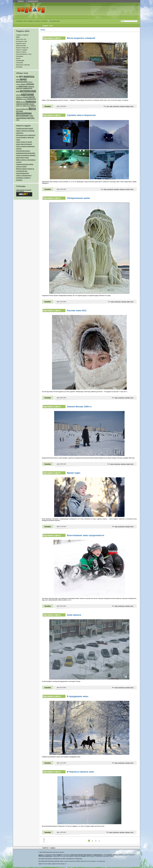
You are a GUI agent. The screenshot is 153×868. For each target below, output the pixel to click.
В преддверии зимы (78, 696)
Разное (18, 58)
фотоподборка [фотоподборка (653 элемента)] (24, 113)
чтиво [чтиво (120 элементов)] (31, 116)
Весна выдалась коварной (81, 38)
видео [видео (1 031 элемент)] (23, 79)
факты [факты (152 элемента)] (33, 106)
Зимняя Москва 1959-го (79, 407)
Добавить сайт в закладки (24, 21)
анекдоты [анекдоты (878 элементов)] (29, 76)
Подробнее (48, 106)
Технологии (20, 63)
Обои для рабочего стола (24, 54)
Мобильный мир (21, 46)
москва (128, 464)
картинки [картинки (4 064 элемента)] (27, 94)
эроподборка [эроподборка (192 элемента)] (21, 118)
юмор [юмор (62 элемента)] (18, 120)
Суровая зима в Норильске (81, 115)
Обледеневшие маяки (78, 198)
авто (108, 106)
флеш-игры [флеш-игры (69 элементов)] (25, 109)
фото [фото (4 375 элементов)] (32, 108)
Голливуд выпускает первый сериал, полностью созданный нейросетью (25, 131)
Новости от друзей (22, 50)
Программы (20, 56)
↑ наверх (52, 848)
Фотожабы (19, 67)
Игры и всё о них (21, 39)
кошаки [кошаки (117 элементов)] (26, 97)
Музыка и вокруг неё (22, 48)
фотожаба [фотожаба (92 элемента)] (20, 111)
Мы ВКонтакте (33, 1)
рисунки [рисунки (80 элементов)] (32, 104)
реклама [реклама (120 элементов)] (26, 104)
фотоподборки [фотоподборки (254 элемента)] (22, 116)
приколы (128, 106)
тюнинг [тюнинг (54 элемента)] (28, 106)
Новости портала (21, 52)
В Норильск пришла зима (80, 772)
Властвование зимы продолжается (86, 535)
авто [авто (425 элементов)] (21, 76)
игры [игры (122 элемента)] (18, 91)
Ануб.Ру (45, 848)
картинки (122, 106)
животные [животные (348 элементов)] (23, 86)
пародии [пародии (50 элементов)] (23, 102)
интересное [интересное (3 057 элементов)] (28, 91)
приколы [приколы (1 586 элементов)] (31, 101)
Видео (18, 37)
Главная (21, 1)
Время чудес (74, 473)
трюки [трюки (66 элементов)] (24, 106)
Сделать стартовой (40, 21)
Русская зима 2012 (77, 310)
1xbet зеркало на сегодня (24, 190)
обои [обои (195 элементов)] (18, 102)
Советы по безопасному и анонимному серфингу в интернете (24, 178)
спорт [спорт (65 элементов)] (18, 106)
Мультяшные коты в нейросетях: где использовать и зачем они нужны (26, 137)
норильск (122, 189)
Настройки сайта (54, 21)
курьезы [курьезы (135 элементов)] (19, 99)
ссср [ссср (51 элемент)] (21, 106)
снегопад (128, 189)
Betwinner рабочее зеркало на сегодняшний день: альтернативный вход (25, 171)
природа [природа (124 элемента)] (19, 104)
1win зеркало (20, 191)
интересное (116, 106)
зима (111, 106)
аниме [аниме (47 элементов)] (18, 80)
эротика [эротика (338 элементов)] (31, 118)
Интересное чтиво (22, 41)
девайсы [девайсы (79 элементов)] (23, 84)
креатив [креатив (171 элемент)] (32, 97)
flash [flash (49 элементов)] (17, 77)
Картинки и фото (21, 44)
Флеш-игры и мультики (23, 65)
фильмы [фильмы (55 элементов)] (19, 109)
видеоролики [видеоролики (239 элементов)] (22, 82)
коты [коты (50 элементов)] (21, 97)
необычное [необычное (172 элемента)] (31, 99)
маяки (128, 302)
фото (132, 106)
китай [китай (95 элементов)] (18, 97)
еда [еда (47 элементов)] (17, 87)
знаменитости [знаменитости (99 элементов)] (28, 88)
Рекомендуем (20, 61)
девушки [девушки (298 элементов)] (30, 84)
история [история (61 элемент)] (19, 95)
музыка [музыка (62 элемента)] (25, 99)
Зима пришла (74, 615)
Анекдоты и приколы (22, 35)
